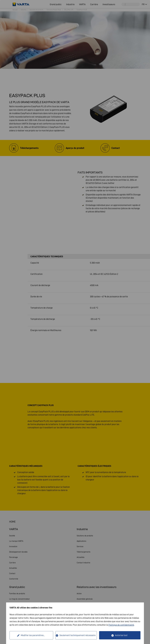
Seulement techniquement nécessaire (78, 635)
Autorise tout (121, 635)
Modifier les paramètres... (33, 635)
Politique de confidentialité (121, 625)
